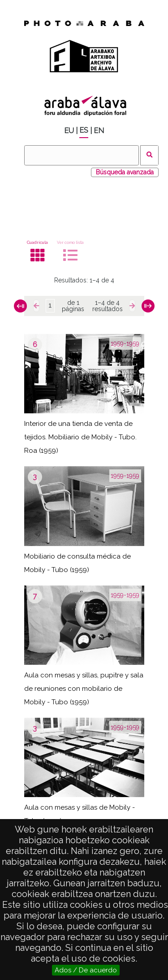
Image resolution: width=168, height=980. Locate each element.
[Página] (50, 306)
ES (84, 130)
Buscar (149, 155)
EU (69, 131)
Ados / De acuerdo (86, 970)
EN (99, 131)
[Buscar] (82, 155)
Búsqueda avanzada (125, 172)
